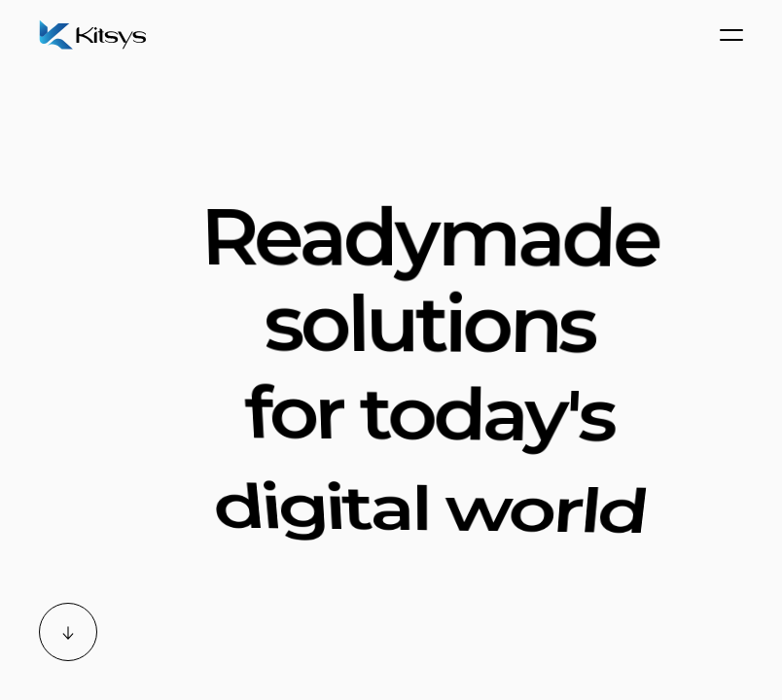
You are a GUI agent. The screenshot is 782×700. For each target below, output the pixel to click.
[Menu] (731, 35)
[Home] (97, 35)
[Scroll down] (68, 632)
